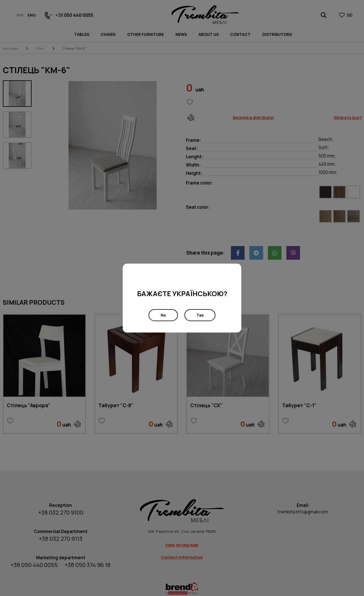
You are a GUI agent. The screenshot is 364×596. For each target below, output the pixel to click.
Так (200, 315)
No (163, 315)
